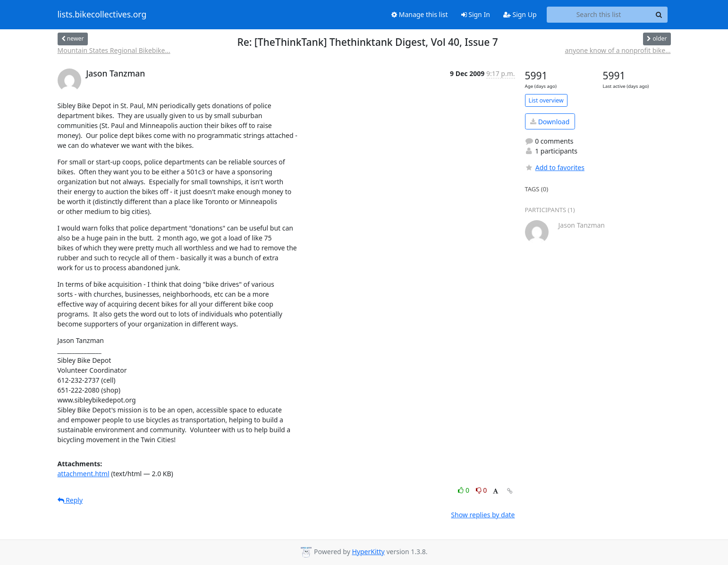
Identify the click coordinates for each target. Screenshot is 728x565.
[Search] (659, 15)
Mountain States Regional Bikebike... (114, 50)
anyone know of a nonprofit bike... (618, 50)
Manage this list (420, 14)
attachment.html (84, 474)
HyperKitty (368, 552)
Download (550, 122)
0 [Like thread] (464, 490)
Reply (70, 500)
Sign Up (520, 14)
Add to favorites (555, 167)
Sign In (476, 14)
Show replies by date (483, 515)
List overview (546, 100)
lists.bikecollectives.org (102, 15)
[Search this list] (599, 15)
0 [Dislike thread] (482, 490)
